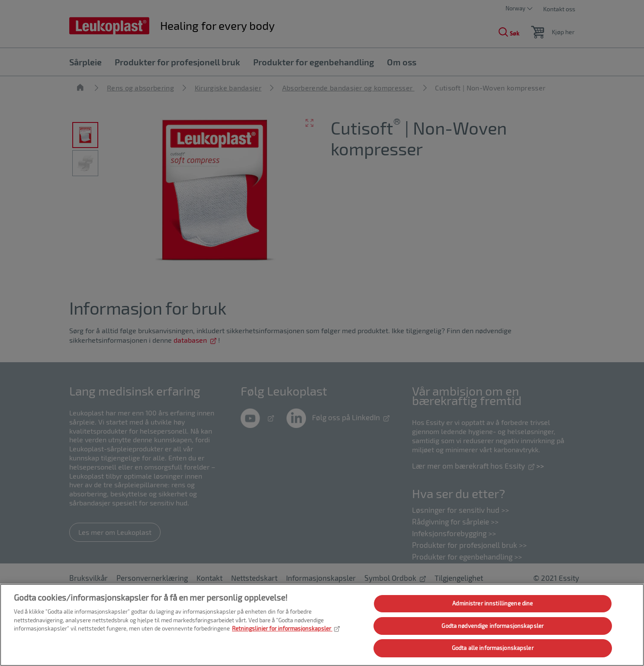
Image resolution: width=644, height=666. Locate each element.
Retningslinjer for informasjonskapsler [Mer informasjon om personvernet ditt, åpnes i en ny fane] (286, 628)
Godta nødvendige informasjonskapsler (493, 626)
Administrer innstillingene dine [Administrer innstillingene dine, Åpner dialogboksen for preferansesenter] (493, 603)
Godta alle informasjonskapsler (493, 648)
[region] (322, 625)
